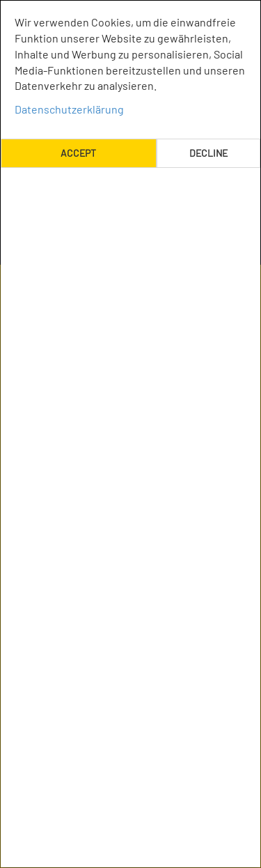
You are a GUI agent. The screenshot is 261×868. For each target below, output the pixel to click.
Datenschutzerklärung (69, 109)
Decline (208, 153)
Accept (78, 153)
